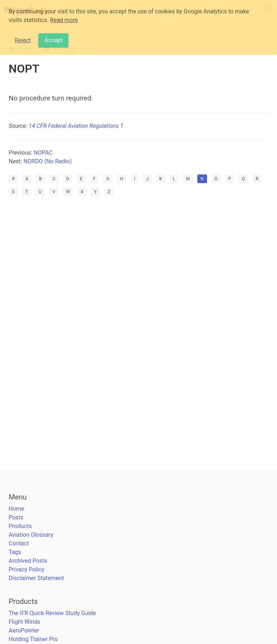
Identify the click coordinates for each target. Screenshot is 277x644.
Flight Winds (25, 622)
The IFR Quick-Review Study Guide (52, 613)
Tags (15, 552)
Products (20, 526)
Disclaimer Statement (36, 578)
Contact (19, 543)
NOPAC (43, 153)
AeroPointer (24, 630)
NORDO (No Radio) (48, 161)
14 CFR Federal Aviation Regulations (74, 126)
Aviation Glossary (31, 535)
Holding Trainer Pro (33, 639)
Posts (16, 517)
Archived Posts (28, 561)
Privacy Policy (27, 569)
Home (16, 509)
